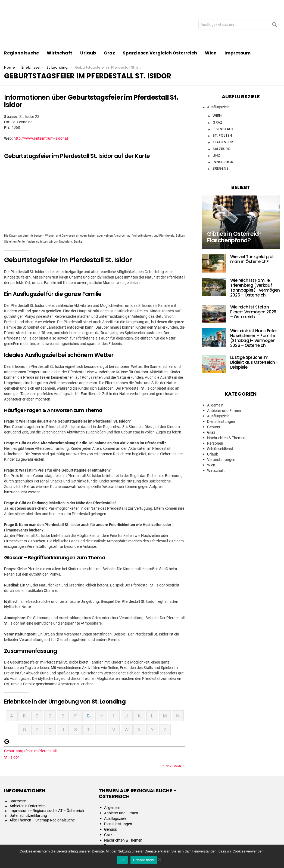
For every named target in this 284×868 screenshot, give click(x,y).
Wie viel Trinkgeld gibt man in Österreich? (252, 227)
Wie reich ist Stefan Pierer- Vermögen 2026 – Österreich (253, 280)
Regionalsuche (21, 21)
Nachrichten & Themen (226, 405)
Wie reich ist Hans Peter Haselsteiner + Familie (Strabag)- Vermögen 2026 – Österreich (254, 306)
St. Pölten (222, 103)
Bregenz (221, 136)
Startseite (18, 769)
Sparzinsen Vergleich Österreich (160, 21)
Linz (216, 123)
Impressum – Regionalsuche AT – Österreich (47, 778)
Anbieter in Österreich (28, 774)
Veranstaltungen (221, 427)
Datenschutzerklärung (28, 783)
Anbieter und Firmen (224, 378)
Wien (211, 21)
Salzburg (222, 116)
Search (274, 10)
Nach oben (173, 733)
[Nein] (159, 859)
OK (122, 860)
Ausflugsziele (218, 75)
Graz (109, 21)
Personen (215, 411)
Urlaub (88, 21)
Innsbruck (223, 129)
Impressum (238, 21)
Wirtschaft (60, 21)
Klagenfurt (224, 110)
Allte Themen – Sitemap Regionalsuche (42, 788)
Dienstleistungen (221, 389)
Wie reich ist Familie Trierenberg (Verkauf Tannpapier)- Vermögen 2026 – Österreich (255, 256)
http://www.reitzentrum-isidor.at (41, 106)
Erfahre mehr (144, 860)
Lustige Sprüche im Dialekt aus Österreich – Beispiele (254, 330)
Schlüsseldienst (220, 416)
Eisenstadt (223, 97)
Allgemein (215, 373)
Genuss (213, 395)
